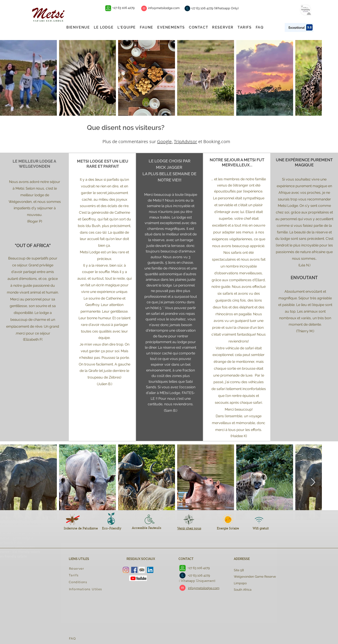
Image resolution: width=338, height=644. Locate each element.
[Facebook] (134, 570)
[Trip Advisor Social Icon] (142, 570)
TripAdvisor (185, 141)
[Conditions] (88, 582)
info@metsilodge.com (164, 8)
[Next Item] (313, 78)
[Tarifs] (86, 575)
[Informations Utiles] (88, 589)
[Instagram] (126, 570)
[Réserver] (86, 569)
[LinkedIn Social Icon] (150, 570)
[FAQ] (88, 638)
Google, (165, 141)
